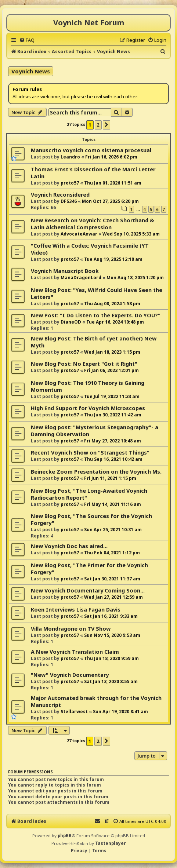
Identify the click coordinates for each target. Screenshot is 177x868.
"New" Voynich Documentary (70, 675)
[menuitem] (27, 40)
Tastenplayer (110, 843)
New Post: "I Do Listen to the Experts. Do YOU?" (96, 315)
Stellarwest (74, 712)
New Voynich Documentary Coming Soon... (88, 590)
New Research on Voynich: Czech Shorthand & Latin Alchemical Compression (92, 224)
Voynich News (31, 71)
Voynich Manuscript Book (65, 271)
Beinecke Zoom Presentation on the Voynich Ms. (96, 472)
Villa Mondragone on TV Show (71, 629)
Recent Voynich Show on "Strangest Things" (90, 453)
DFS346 (69, 201)
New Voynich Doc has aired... (69, 546)
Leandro (70, 157)
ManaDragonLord (81, 278)
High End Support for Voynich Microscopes (88, 408)
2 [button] (98, 125)
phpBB (65, 836)
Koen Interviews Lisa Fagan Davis (76, 610)
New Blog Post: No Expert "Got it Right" (84, 364)
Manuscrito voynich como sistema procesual (91, 150)
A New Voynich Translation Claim (75, 652)
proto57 (70, 183)
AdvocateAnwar (79, 234)
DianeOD (71, 322)
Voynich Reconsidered (60, 195)
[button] (106, 125)
